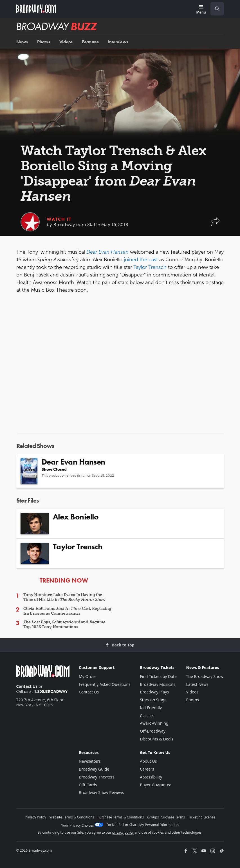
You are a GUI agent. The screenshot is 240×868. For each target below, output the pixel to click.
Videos (66, 42)
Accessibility (151, 777)
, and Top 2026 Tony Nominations (64, 624)
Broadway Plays (154, 692)
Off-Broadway (153, 731)
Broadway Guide (94, 769)
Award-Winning (154, 723)
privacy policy (123, 832)
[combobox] (215, 9)
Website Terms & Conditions (72, 817)
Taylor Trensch (150, 267)
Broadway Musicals (158, 684)
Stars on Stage (153, 700)
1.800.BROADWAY (51, 691)
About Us (148, 761)
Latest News (197, 684)
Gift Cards (88, 785)
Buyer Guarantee (156, 785)
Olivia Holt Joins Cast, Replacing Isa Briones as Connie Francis (67, 611)
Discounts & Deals (157, 739)
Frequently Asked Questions (105, 684)
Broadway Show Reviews (101, 792)
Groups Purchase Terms (166, 817)
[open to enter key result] (217, 9)
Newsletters (90, 761)
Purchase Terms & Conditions (121, 817)
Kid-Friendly (151, 708)
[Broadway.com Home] (36, 9)
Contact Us (27, 686)
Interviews (118, 42)
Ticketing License (202, 817)
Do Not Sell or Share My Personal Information (143, 825)
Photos (43, 42)
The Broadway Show (205, 676)
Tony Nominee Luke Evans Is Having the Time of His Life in (65, 597)
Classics (147, 716)
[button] (215, 225)
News (22, 42)
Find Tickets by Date (158, 676)
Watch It (59, 219)
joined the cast (141, 260)
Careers (147, 769)
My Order (88, 676)
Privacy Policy (35, 817)
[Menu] (201, 10)
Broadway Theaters (97, 777)
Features (90, 42)
